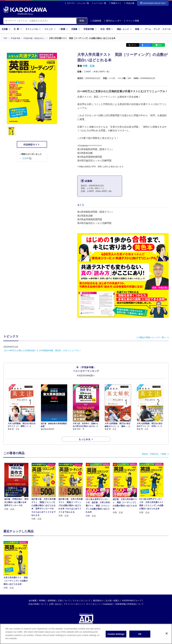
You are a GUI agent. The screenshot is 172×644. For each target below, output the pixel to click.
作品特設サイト (32, 145)
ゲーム (148, 29)
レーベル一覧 (100, 3)
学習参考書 (90, 29)
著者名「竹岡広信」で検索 (154, 448)
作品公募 (130, 3)
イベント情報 (131, 21)
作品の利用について (37, 598)
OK (140, 634)
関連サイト (116, 3)
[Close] (167, 633)
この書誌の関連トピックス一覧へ (151, 337)
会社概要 (33, 595)
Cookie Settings (116, 634)
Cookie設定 (108, 598)
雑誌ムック (124, 29)
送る (160, 45)
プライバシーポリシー (74, 598)
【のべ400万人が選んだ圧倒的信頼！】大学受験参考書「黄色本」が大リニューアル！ (42, 350)
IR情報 (42, 595)
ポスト (134, 45)
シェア (147, 45)
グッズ (157, 29)
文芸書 (6, 29)
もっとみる (84, 433)
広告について (64, 595)
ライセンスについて (81, 595)
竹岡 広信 (89, 66)
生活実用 (107, 29)
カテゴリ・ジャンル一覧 (78, 3)
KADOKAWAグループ (132, 595)
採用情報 (52, 595)
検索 (82, 21)
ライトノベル (33, 29)
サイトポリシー (93, 598)
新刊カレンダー (113, 21)
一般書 (63, 29)
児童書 (76, 29)
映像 (139, 29)
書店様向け (98, 595)
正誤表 (27, 158)
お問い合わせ (55, 598)
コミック (50, 29)
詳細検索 (96, 21)
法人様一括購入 (113, 595)
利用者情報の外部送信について (130, 598)
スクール (166, 29)
